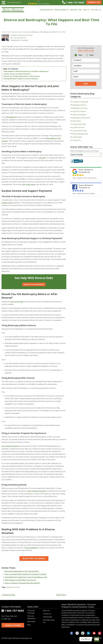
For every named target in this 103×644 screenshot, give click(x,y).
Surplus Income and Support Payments (17, 74)
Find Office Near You (49, 621)
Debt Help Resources (14, 32)
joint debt (42, 158)
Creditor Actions (78, 127)
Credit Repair (77, 137)
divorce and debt (17, 302)
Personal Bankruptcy (31, 617)
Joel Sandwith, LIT (20, 38)
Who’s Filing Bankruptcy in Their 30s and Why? (22, 571)
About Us (46, 611)
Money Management (80, 134)
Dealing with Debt (79, 124)
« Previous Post (8, 595)
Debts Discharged (79, 115)
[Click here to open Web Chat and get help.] (89, 639)
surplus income (7, 203)
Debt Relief (77, 121)
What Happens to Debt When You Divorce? (20, 580)
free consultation (31, 548)
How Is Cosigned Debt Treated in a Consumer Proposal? (26, 574)
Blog (29, 625)
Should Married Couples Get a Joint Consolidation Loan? (26, 577)
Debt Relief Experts (11, 3)
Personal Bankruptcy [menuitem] (62, 10)
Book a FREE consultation (34, 558)
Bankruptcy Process (25, 35)
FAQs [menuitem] (80, 10)
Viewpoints (76, 140)
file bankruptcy (12, 117)
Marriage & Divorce (13, 587)
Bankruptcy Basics (79, 105)
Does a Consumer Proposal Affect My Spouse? (22, 583)
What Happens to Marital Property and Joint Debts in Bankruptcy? (26, 71)
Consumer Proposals (80, 102)
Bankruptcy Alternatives (81, 118)
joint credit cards (29, 184)
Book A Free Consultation (34, 284)
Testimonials (47, 617)
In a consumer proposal (10, 446)
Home (4, 32)
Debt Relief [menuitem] (74, 10)
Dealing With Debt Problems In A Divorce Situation (21, 79)
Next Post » (61, 595)
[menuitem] (100, 10)
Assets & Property (79, 111)
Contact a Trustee (13, 625)
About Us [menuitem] (86, 10)
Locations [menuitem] (94, 10)
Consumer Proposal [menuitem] (46, 10)
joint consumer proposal (37, 491)
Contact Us (94, 2)
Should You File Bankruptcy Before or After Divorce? (22, 76)
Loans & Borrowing (79, 131)
